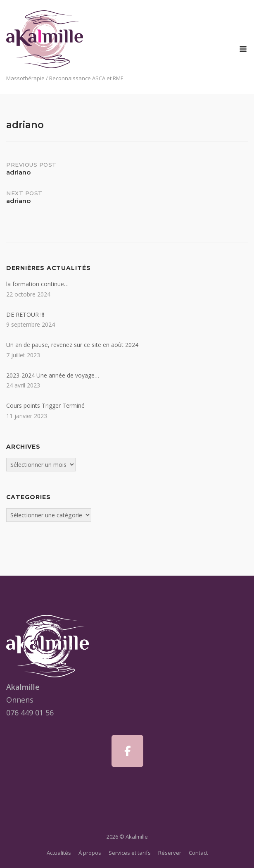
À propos (90, 853)
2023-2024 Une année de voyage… (53, 375)
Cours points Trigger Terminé (45, 405)
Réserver (170, 853)
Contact (198, 853)
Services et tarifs (130, 853)
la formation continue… (37, 284)
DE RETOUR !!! (25, 314)
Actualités (59, 853)
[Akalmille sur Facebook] (127, 751)
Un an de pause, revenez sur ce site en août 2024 (72, 345)
